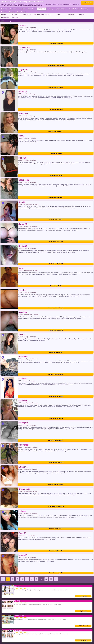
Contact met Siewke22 (56, 242)
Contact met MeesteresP (56, 463)
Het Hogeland (27, 14)
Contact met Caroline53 (56, 308)
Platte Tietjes (83, 596)
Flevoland (13, 9)
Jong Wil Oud (83, 640)
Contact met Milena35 (56, 109)
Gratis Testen (87, 3)
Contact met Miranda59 (56, 374)
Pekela (59, 14)
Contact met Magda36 (56, 573)
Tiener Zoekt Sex (83, 626)
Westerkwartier (5, 18)
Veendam (82, 14)
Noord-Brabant (61, 9)
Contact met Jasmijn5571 (56, 65)
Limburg (51, 9)
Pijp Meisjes (83, 611)
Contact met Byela (56, 286)
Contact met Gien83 (56, 220)
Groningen (42, 9)
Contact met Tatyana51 (56, 87)
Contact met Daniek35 (56, 418)
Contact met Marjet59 (56, 176)
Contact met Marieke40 (56, 330)
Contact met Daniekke (56, 396)
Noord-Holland (74, 9)
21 (51, 579)
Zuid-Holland (22, 12)
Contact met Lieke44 (56, 529)
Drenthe (4, 9)
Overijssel (85, 9)
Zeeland (12, 12)
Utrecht (4, 12)
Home (2, 21)
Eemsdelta (3, 14)
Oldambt (48, 14)
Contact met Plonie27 (56, 551)
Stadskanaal (71, 14)
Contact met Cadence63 (56, 198)
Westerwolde (15, 18)
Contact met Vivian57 (56, 352)
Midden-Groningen (39, 14)
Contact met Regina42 (56, 264)
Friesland (22, 9)
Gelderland (31, 9)
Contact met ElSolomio (56, 485)
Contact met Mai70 (56, 153)
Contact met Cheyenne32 (56, 507)
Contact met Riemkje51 (56, 440)
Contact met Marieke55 (56, 131)
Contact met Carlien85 (56, 43)
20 (46, 579)
